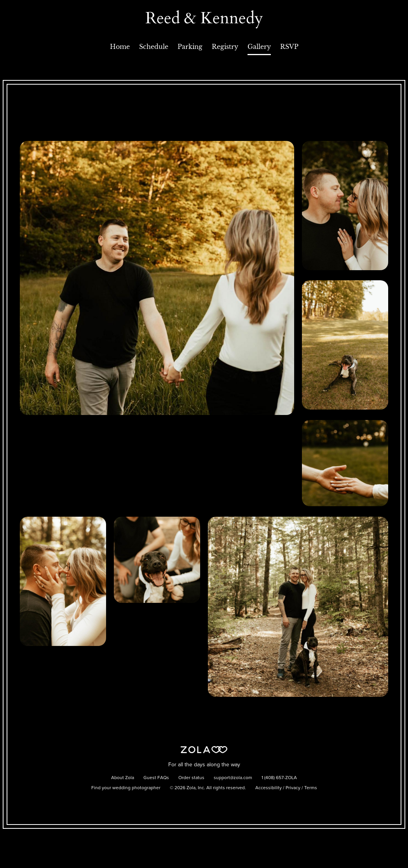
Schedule (154, 47)
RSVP (289, 47)
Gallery (259, 47)
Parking (190, 47)
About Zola (123, 778)
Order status (191, 778)
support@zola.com (233, 778)
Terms (311, 788)
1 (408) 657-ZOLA (279, 778)
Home (120, 47)
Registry (225, 47)
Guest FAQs (156, 778)
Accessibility (269, 788)
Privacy (293, 788)
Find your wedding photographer (126, 788)
